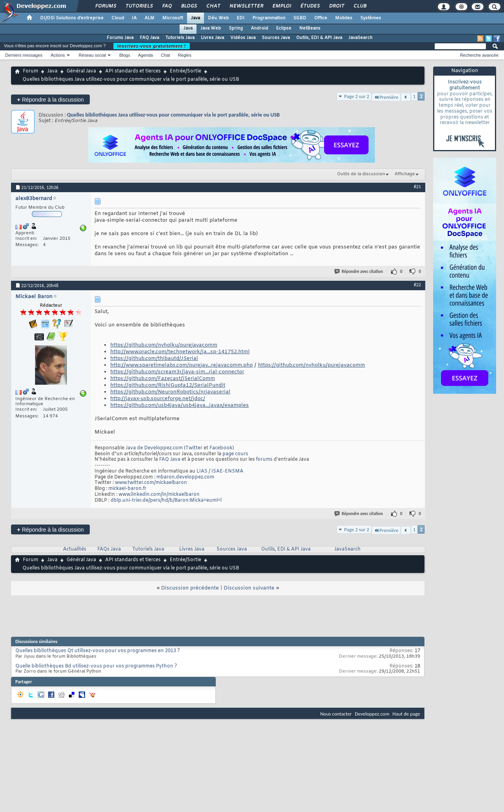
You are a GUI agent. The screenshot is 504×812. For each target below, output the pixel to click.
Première (386, 97)
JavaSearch (360, 38)
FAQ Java (149, 38)
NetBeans (310, 28)
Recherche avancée (479, 55)
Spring (236, 28)
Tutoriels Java (180, 38)
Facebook (221, 448)
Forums (105, 6)
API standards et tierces (133, 71)
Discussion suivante (249, 588)
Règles (185, 55)
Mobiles (344, 18)
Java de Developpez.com (154, 448)
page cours (235, 454)
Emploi (281, 6)
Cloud (118, 18)
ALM (149, 18)
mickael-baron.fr (127, 489)
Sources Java (276, 38)
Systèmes (371, 18)
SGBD (300, 18)
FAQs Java (109, 549)
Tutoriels (139, 6)
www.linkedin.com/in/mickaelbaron (159, 495)
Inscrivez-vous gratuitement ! (152, 46)
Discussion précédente (190, 588)
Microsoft (173, 18)
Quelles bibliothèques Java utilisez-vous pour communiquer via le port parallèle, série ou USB (173, 115)
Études (310, 6)
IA (134, 18)
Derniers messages (24, 55)
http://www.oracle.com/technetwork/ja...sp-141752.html (180, 352)
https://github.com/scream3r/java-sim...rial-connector (177, 372)
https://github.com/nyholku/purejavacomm (164, 345)
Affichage (405, 174)
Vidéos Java (243, 38)
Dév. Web (218, 18)
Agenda (145, 55)
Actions (58, 55)
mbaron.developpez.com (185, 477)
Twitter (194, 448)
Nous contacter (336, 714)
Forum (31, 71)
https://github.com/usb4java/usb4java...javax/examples (180, 405)
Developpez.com (372, 714)
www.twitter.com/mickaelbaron (151, 483)
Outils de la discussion (361, 174)
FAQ (167, 6)
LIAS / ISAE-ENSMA (220, 471)
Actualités (75, 549)
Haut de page (406, 714)
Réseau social (92, 55)
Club (359, 6)
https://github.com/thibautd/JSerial (154, 359)
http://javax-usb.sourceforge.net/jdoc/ (158, 399)
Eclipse (284, 28)
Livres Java (212, 38)
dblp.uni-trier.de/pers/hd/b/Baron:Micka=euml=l (166, 501)
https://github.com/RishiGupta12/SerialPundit (168, 385)
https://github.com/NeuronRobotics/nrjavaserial (170, 392)
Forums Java (120, 38)
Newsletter (246, 6)
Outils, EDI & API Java (319, 38)
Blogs (189, 6)
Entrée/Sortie (185, 71)
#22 (417, 285)
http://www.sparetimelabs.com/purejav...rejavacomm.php (182, 365)
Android (259, 28)
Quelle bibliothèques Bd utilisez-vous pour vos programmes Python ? (96, 666)
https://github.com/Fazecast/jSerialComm (163, 379)
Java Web (211, 28)
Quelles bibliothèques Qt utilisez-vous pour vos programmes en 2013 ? (98, 651)
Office (321, 18)
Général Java (81, 71)
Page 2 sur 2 (357, 96)
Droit (336, 6)
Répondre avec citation (359, 272)
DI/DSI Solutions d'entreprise (72, 18)
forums (264, 460)
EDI (241, 18)
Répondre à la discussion (50, 99)
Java (195, 18)
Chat (213, 6)
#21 (417, 187)
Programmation (269, 18)
